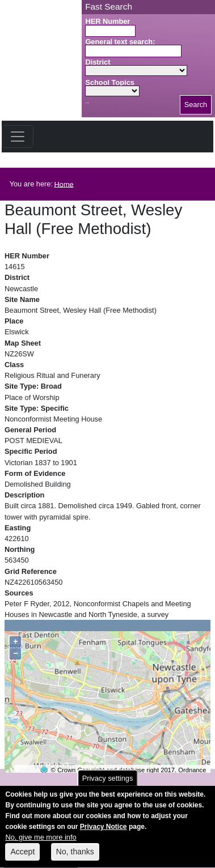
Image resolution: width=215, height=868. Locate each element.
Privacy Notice (104, 834)
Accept (22, 859)
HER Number (107, 21)
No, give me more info (41, 845)
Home (64, 184)
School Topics (110, 82)
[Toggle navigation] (18, 137)
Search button (87, 103)
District (98, 62)
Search (196, 105)
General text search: (120, 42)
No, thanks (75, 859)
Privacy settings (108, 786)
